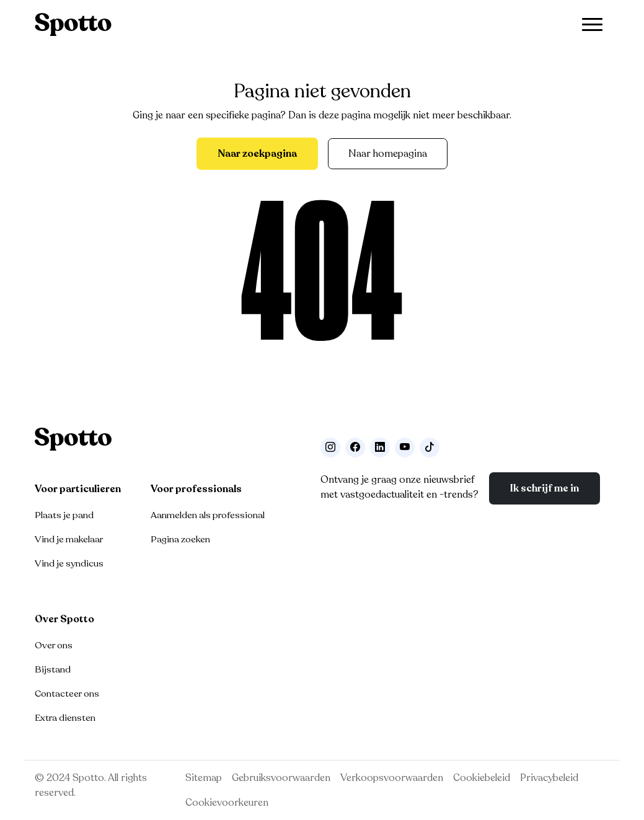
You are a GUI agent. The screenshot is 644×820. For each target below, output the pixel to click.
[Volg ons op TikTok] (430, 447)
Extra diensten (65, 718)
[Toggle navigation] (592, 24)
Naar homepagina (388, 154)
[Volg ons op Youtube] (405, 447)
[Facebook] (355, 447)
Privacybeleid (549, 778)
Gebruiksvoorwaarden (281, 778)
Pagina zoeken (180, 539)
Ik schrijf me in (545, 488)
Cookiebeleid (482, 778)
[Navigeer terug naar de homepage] (73, 24)
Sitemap (204, 778)
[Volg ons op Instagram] (330, 447)
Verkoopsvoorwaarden (392, 778)
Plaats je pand (64, 515)
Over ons (54, 645)
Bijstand (53, 669)
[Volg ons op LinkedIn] (380, 447)
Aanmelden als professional (208, 515)
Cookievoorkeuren (227, 803)
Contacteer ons (67, 694)
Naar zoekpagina (257, 154)
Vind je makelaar (69, 539)
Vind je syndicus (69, 563)
